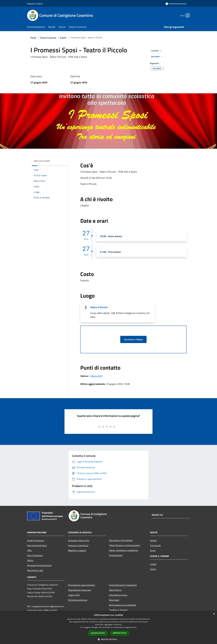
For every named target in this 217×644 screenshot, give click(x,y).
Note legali (114, 600)
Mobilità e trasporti (77, 550)
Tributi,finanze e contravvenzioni (124, 545)
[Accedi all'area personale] (176, 4)
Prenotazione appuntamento (82, 585)
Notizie (153, 540)
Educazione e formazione (121, 540)
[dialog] (108, 627)
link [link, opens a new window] (135, 627)
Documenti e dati (35, 570)
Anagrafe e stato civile (79, 540)
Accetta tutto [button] (98, 633)
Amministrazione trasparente (123, 585)
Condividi (157, 51)
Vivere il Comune (48, 38)
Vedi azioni (157, 57)
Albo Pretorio (115, 590)
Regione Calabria (35, 4)
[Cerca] (187, 15)
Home (33, 38)
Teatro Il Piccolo (99, 307)
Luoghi (153, 564)
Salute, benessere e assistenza (123, 550)
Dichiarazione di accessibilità (122, 605)
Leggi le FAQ (74, 595)
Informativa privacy (118, 595)
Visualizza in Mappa (133, 339)
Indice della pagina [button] (42, 161)
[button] (108, 639)
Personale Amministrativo (39, 565)
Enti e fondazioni (35, 555)
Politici (30, 560)
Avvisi (153, 550)
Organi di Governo (36, 540)
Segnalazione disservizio (80, 590)
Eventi (63, 38)
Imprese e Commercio (78, 545)
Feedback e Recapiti (118, 610)
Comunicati (155, 545)
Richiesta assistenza (78, 600)
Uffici (30, 550)
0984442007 (96, 376)
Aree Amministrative (37, 545)
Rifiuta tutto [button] (120, 633)
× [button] (214, 614)
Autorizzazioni (116, 555)
